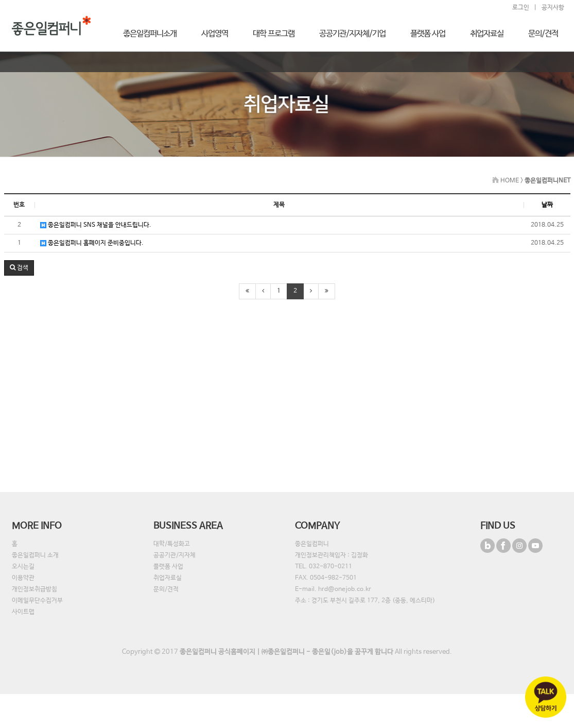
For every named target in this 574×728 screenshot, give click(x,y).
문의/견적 (166, 589)
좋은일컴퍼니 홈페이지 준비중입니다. (92, 243)
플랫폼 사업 (168, 567)
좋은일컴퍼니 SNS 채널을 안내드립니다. (96, 225)
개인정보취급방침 (34, 589)
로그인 (521, 8)
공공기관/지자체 (175, 555)
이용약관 (23, 578)
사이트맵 (23, 612)
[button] (19, 268)
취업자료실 (168, 578)
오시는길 (23, 567)
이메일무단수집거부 (37, 601)
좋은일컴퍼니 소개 (35, 555)
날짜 (547, 205)
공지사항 (553, 8)
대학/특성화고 (172, 544)
